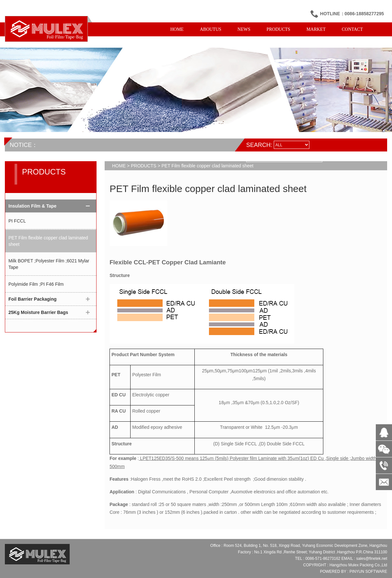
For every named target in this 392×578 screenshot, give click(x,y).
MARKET (316, 29)
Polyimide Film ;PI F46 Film (36, 284)
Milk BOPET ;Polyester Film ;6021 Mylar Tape (49, 264)
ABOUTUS (211, 29)
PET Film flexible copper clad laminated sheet (48, 241)
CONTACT (352, 29)
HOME (177, 29)
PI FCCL (17, 221)
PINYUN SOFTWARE (368, 572)
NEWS (244, 29)
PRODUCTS (278, 29)
